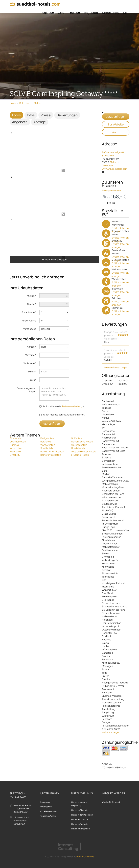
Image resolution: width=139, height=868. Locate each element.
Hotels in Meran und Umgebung (80, 804)
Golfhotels (77, 438)
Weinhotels (15, 451)
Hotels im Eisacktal (80, 810)
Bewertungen (67, 115)
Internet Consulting (85, 857)
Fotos (16, 115)
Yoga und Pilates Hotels (83, 451)
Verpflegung (30, 329)
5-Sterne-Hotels (80, 455)
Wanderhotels (48, 445)
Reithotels (46, 442)
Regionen (47, 13)
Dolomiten (25, 103)
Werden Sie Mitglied (111, 802)
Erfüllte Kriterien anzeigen (120, 246)
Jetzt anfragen (52, 424)
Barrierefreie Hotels (51, 455)
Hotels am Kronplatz (80, 819)
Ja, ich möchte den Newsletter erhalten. (64, 415)
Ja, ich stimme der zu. (64, 406)
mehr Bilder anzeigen (54, 259)
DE (125, 13)
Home (13, 103)
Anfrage (40, 122)
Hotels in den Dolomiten (82, 815)
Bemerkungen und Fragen (26, 390)
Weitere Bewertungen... (117, 367)
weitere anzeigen (111, 732)
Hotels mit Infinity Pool (52, 451)
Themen (74, 13)
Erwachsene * (29, 312)
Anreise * (31, 296)
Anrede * (32, 347)
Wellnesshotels (79, 445)
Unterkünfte (111, 13)
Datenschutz (46, 807)
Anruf (116, 132)
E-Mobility (15, 455)
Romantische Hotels (82, 442)
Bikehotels (15, 438)
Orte (61, 13)
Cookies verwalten (49, 811)
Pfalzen (37, 103)
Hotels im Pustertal (80, 824)
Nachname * (30, 363)
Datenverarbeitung (72, 406)
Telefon (32, 380)
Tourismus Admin (48, 816)
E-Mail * (32, 372)
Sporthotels (47, 448)
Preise (46, 115)
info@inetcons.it (21, 817)
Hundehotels (78, 448)
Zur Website (116, 124)
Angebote (91, 13)
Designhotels (47, 438)
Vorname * (31, 355)
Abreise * (31, 304)
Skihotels (14, 445)
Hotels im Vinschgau (81, 829)
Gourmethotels (18, 442)
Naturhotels (16, 448)
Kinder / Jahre (29, 321)
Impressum (45, 802)
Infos (31, 115)
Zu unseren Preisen (112, 190)
